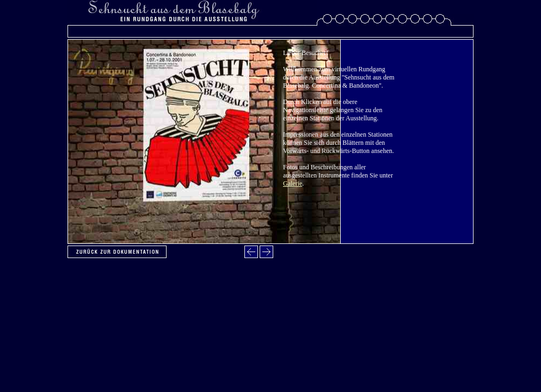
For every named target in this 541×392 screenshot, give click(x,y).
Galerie (293, 183)
